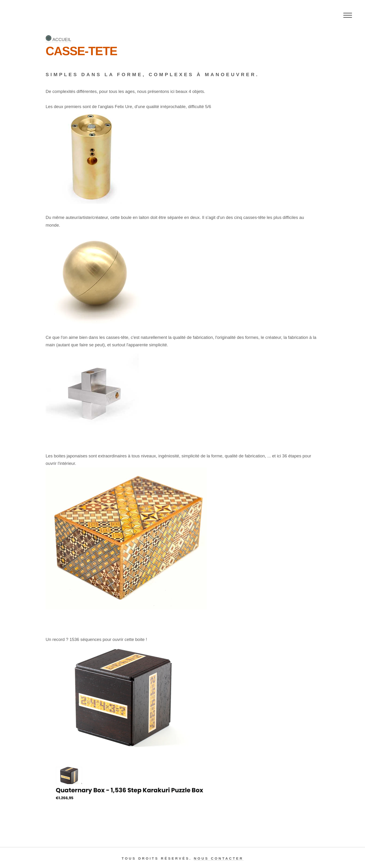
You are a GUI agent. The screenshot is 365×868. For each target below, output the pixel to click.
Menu (348, 15)
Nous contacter (219, 858)
